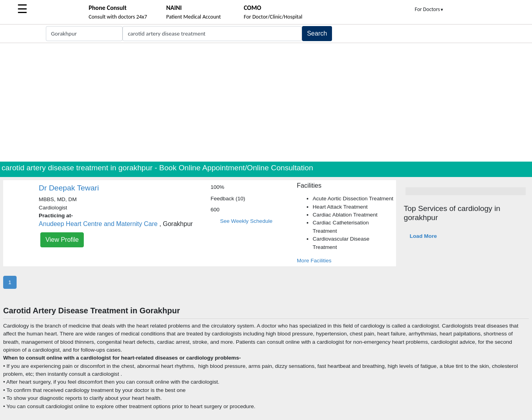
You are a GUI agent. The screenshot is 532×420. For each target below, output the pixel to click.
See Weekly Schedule (246, 221)
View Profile (62, 240)
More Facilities (314, 261)
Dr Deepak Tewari (69, 188)
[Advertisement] (266, 102)
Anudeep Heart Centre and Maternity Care (98, 224)
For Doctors (429, 9)
